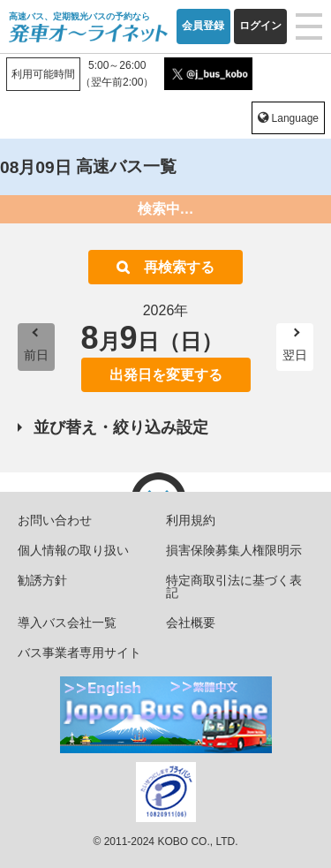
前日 (36, 355)
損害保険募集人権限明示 (234, 550)
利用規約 (191, 520)
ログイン (260, 26)
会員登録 (203, 26)
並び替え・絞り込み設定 (121, 427)
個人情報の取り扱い (73, 550)
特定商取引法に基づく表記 (234, 586)
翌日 (295, 355)
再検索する (179, 267)
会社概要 (191, 623)
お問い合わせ (55, 520)
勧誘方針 (42, 580)
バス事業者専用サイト (79, 653)
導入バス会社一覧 (67, 623)
